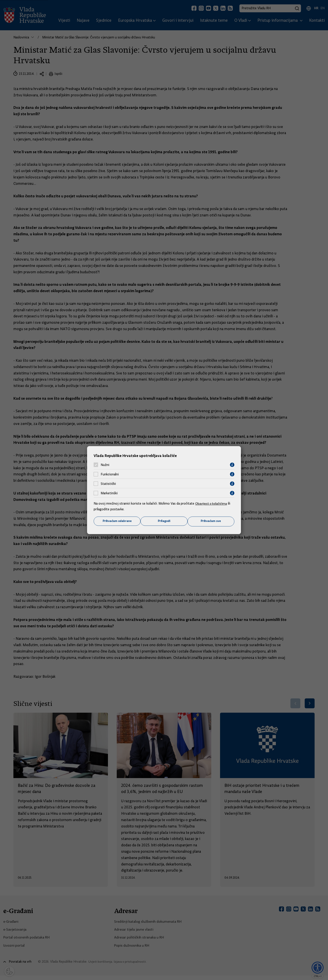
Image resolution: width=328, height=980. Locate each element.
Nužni (105, 465)
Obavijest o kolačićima (212, 503)
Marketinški (109, 493)
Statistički (108, 484)
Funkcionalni (110, 474)
